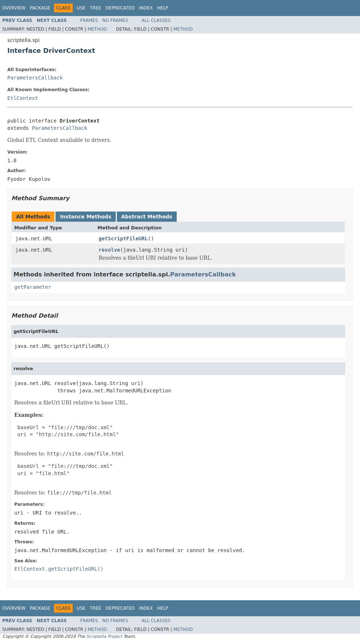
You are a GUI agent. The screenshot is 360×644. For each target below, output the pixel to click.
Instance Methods (85, 217)
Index (146, 8)
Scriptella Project (104, 636)
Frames (89, 20)
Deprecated (120, 8)
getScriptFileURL (123, 238)
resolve (109, 250)
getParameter (33, 287)
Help (163, 8)
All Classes (156, 20)
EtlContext (23, 98)
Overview (14, 8)
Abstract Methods (147, 217)
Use (81, 8)
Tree (95, 8)
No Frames (115, 20)
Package (40, 8)
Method (97, 29)
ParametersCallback (35, 78)
